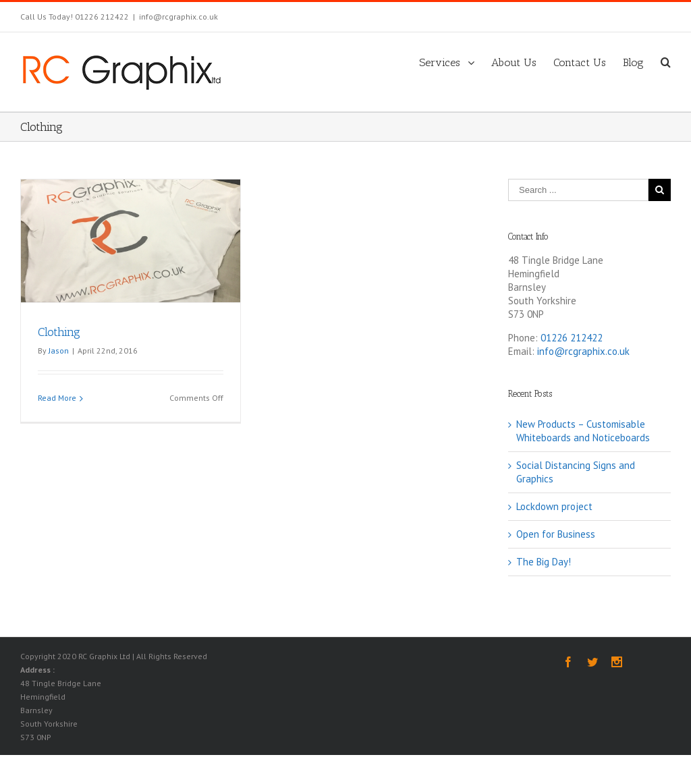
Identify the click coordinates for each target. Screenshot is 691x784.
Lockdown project (554, 506)
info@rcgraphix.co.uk (178, 17)
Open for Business (556, 533)
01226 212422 (572, 337)
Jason (59, 350)
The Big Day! (544, 561)
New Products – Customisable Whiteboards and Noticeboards (583, 430)
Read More (57, 397)
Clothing (59, 331)
